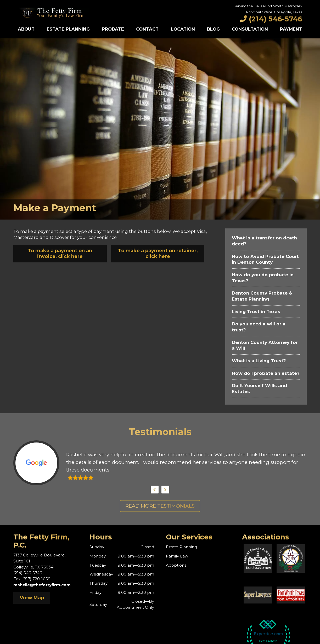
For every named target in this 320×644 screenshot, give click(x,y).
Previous (155, 490)
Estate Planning (68, 29)
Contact (147, 29)
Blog (213, 29)
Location (183, 29)
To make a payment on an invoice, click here (60, 254)
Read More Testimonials (160, 506)
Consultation (250, 29)
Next (165, 490)
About (26, 29)
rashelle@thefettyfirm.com (42, 585)
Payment (291, 29)
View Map (32, 598)
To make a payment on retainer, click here (158, 254)
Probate (113, 29)
